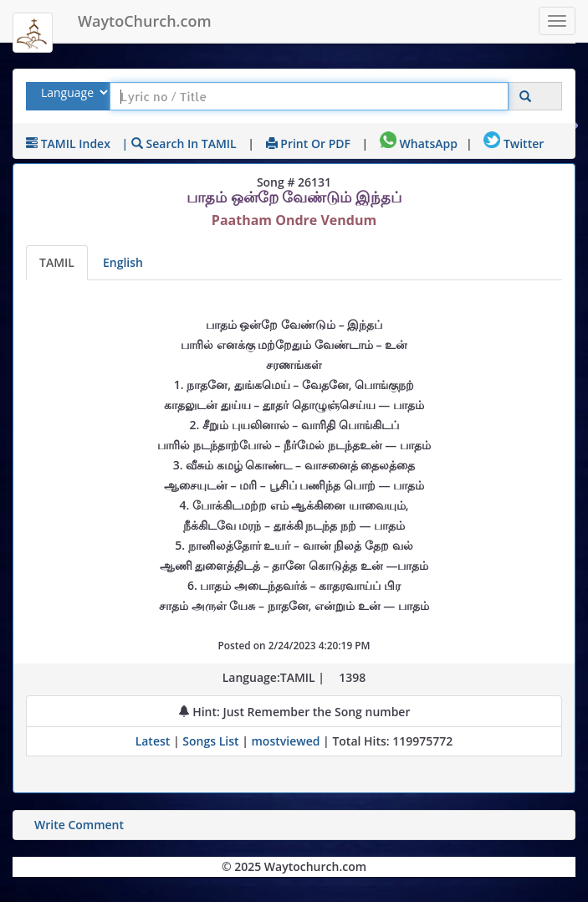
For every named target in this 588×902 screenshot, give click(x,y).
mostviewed (286, 741)
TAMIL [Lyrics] (57, 262)
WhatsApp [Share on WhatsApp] (419, 143)
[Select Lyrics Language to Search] (72, 92)
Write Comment (79, 825)
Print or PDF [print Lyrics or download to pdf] (308, 143)
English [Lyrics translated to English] (123, 262)
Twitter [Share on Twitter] (514, 143)
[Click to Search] (525, 97)
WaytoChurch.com (145, 21)
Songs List (210, 741)
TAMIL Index (68, 143)
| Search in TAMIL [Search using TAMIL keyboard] (179, 143)
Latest (154, 741)
